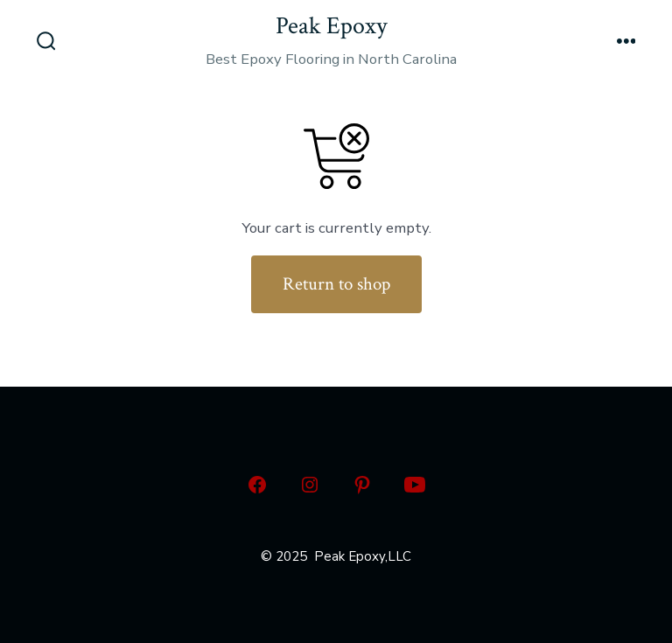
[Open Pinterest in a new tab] (362, 485)
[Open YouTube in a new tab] (415, 485)
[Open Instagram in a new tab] (310, 485)
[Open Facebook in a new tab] (257, 485)
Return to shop (336, 284)
